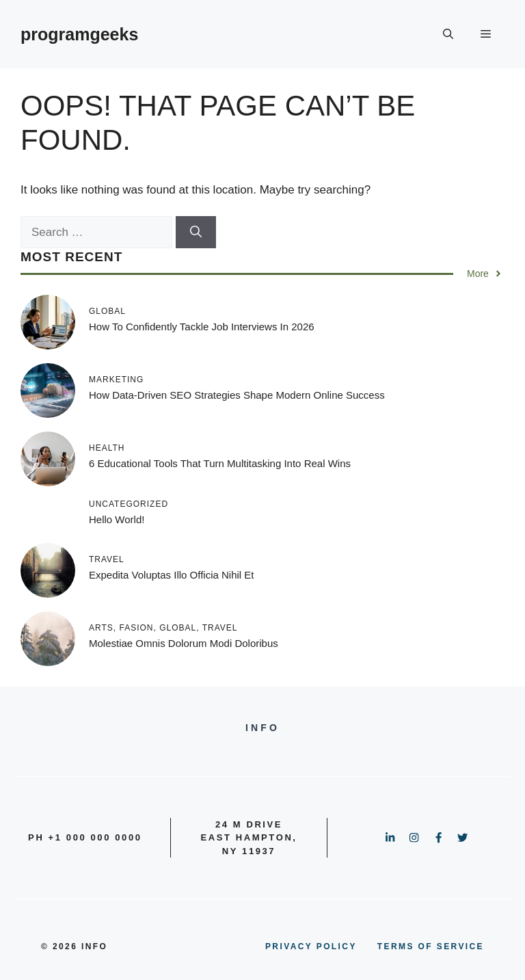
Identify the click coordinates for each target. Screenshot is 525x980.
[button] (448, 34)
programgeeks (79, 34)
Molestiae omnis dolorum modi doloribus (184, 643)
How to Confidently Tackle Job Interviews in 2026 (202, 327)
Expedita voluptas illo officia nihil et (172, 575)
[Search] (196, 233)
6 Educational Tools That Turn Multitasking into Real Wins (220, 463)
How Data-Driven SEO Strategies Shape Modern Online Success (237, 395)
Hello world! (117, 519)
